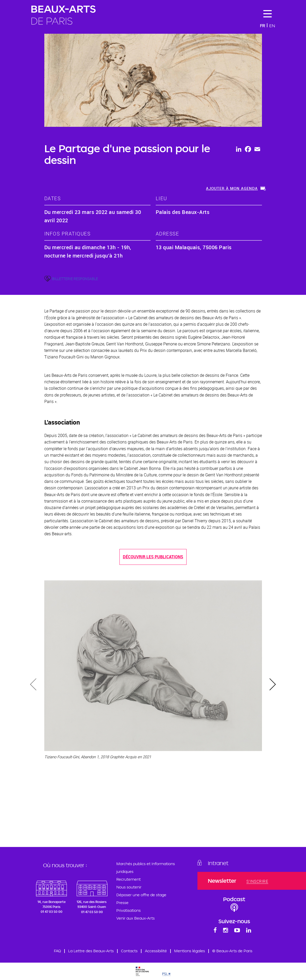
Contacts (129, 951)
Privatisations (129, 910)
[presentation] (34, 685)
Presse (122, 903)
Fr (262, 26)
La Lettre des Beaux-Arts (91, 951)
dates (53, 198)
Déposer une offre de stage (141, 895)
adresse (168, 234)
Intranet (218, 863)
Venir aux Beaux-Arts (136, 918)
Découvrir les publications (153, 557)
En (272, 26)
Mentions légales (190, 951)
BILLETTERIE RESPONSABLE (75, 279)
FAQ (57, 951)
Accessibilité (156, 951)
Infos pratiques (67, 234)
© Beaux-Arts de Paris (232, 951)
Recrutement (129, 879)
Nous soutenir (129, 887)
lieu (161, 198)
